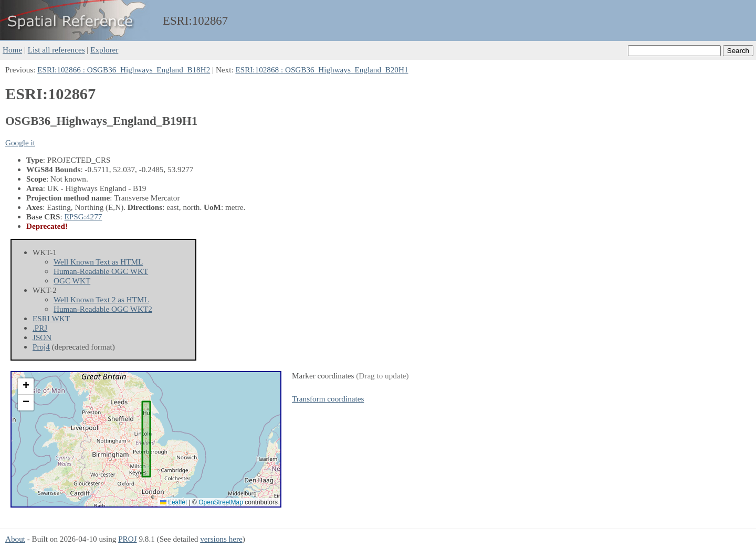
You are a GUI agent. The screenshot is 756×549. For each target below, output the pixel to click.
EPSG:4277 (83, 217)
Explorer (104, 50)
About (15, 539)
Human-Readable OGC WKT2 (103, 309)
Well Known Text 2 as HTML (101, 299)
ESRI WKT (51, 318)
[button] (26, 387)
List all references (56, 50)
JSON (42, 337)
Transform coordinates (328, 399)
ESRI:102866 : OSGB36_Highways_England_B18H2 (124, 70)
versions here (221, 539)
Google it (20, 142)
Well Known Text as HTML (98, 262)
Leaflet (174, 502)
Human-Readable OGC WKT (101, 271)
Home (12, 50)
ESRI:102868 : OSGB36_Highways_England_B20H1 (322, 70)
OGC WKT (72, 281)
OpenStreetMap (221, 502)
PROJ (127, 539)
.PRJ (40, 328)
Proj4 (41, 347)
